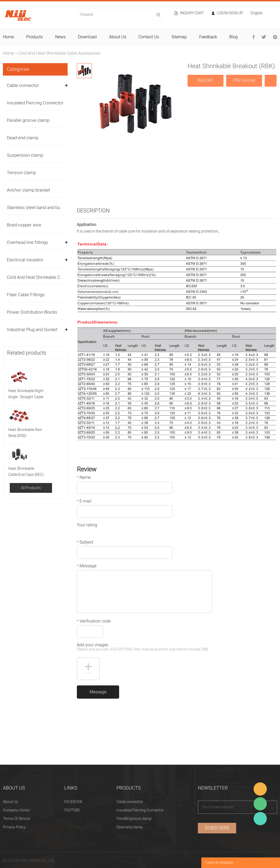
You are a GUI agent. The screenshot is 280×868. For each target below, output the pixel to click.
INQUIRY (206, 81)
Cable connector (23, 85)
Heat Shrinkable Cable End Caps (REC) (26, 472)
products (34, 37)
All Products (31, 488)
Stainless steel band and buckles (39, 208)
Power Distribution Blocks (32, 312)
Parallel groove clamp (28, 120)
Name (84, 478)
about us (118, 37)
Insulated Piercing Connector (35, 103)
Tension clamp (21, 173)
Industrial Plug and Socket (32, 330)
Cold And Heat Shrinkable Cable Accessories (59, 53)
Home (8, 53)
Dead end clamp (23, 138)
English (257, 14)
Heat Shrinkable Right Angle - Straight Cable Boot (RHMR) (26, 394)
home (8, 37)
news (60, 37)
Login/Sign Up (230, 13)
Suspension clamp (25, 155)
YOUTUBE (72, 810)
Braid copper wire (24, 225)
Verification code (94, 622)
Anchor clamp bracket (28, 190)
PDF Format (244, 81)
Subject (85, 543)
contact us (149, 37)
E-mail (84, 502)
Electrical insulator (25, 260)
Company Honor (16, 810)
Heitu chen (260, 819)
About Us (10, 802)
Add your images (143, 647)
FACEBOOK (73, 802)
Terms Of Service (17, 819)
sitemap (179, 37)
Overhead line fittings (27, 242)
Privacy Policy (14, 827)
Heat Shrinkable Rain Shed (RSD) (25, 433)
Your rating (87, 526)
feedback (208, 37)
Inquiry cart (192, 13)
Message (87, 567)
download (87, 37)
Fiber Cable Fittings (26, 295)
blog (234, 37)
